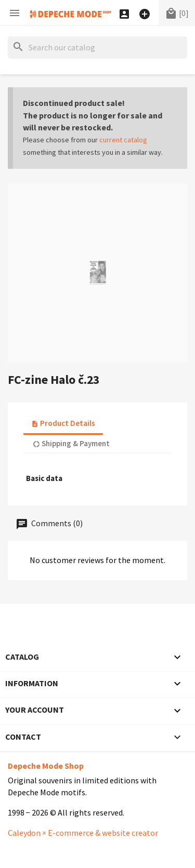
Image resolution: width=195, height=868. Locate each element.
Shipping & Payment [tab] (71, 443)
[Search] (97, 48)
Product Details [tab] (63, 423)
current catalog (123, 140)
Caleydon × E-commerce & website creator (83, 833)
